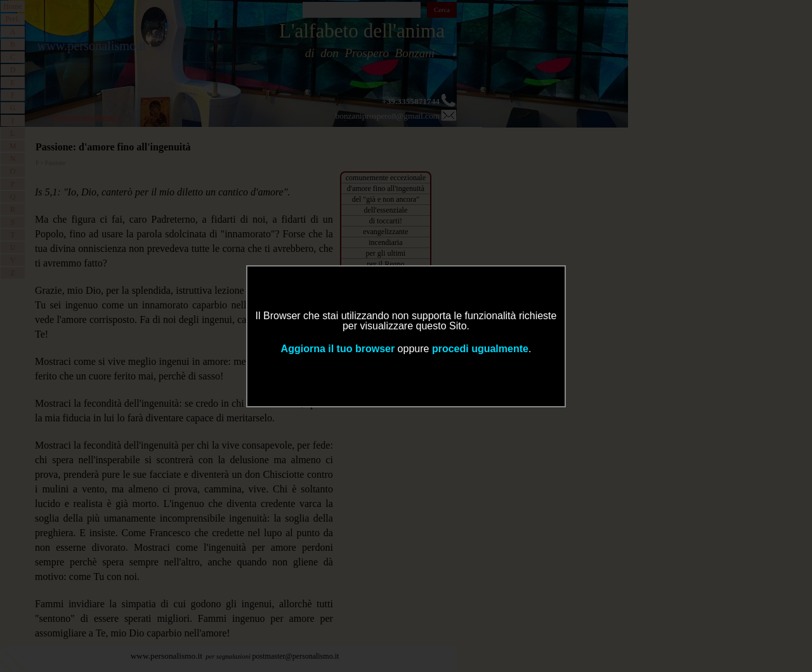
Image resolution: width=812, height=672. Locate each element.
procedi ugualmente (480, 349)
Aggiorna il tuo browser (338, 349)
